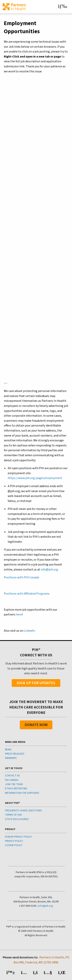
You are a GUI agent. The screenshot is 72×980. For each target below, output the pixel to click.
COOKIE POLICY (14, 845)
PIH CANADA (12, 780)
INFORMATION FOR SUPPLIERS (22, 793)
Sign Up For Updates (36, 683)
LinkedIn (29, 631)
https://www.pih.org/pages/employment (35, 478)
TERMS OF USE (13, 815)
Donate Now (36, 725)
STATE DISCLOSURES (17, 819)
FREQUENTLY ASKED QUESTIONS (23, 811)
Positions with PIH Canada (21, 577)
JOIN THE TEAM (14, 784)
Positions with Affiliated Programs (27, 594)
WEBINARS (11, 758)
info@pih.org (49, 570)
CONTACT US (12, 776)
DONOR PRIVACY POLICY (19, 837)
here (19, 614)
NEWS (8, 750)
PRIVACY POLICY (14, 841)
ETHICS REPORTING (16, 789)
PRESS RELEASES (15, 754)
